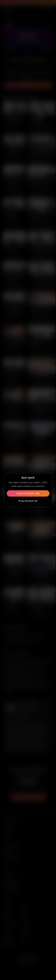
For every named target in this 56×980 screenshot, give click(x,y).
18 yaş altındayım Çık (28, 501)
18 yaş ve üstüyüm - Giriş (28, 493)
